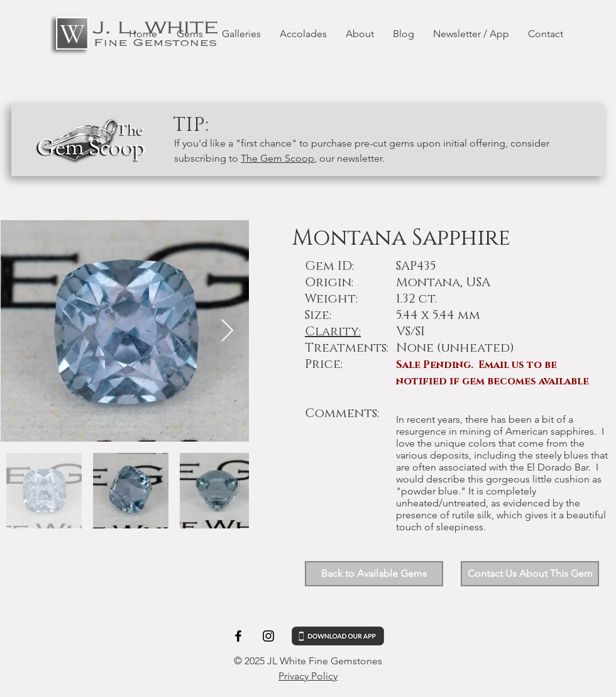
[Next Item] (227, 331)
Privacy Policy (308, 676)
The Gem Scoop (278, 158)
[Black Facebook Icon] (238, 636)
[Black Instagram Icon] (268, 636)
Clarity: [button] (333, 332)
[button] (530, 574)
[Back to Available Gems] (374, 574)
